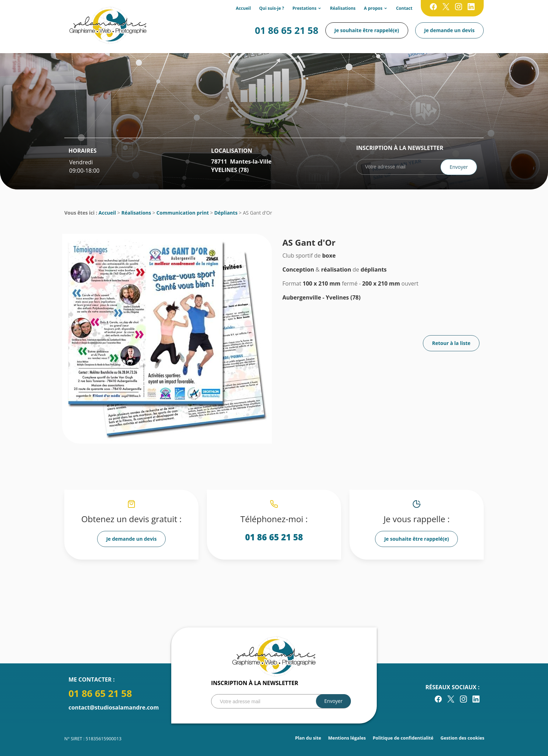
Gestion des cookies (462, 738)
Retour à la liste (451, 343)
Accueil (243, 8)
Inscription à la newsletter (400, 148)
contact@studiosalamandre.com (114, 707)
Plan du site (308, 738)
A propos (373, 8)
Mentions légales (347, 738)
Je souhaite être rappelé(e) (367, 30)
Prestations (305, 8)
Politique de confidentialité (403, 738)
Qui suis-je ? (272, 8)
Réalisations (343, 8)
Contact (404, 8)
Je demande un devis (449, 30)
